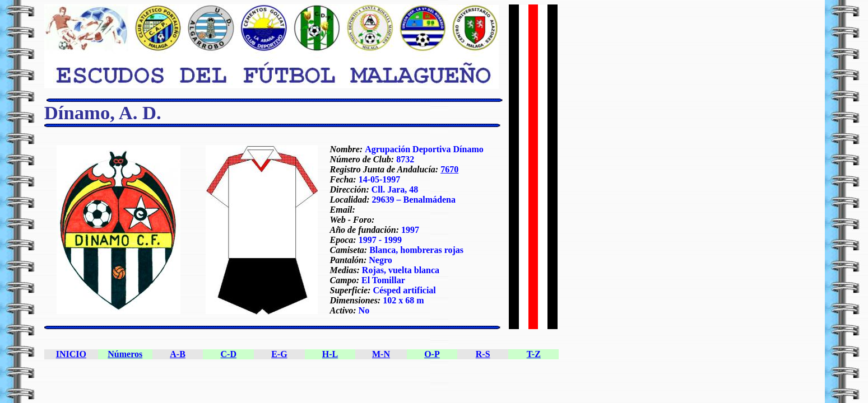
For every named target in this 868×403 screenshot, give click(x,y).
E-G (279, 354)
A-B (178, 354)
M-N (381, 354)
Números (125, 354)
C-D (229, 354)
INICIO (71, 354)
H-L (330, 354)
